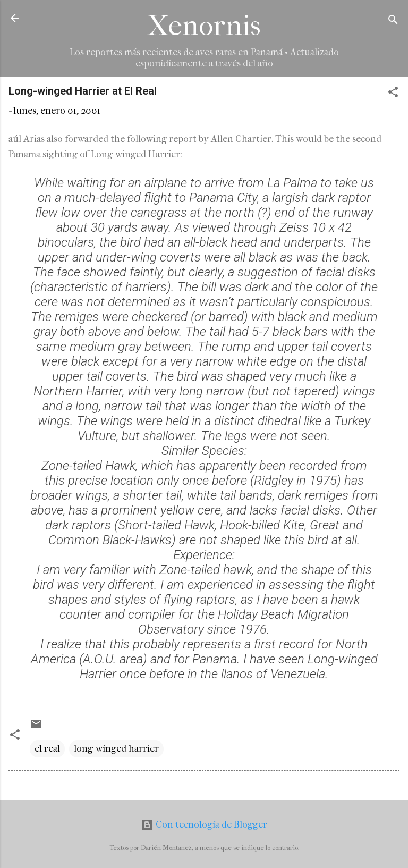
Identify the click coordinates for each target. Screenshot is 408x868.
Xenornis (204, 26)
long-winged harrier (116, 749)
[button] (393, 94)
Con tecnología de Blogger (204, 825)
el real (47, 749)
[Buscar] (393, 22)
